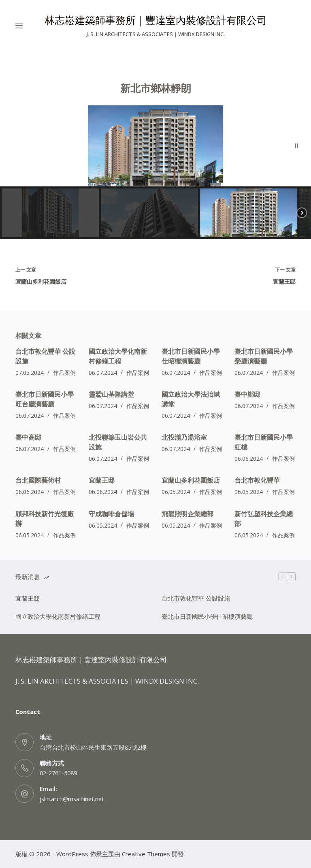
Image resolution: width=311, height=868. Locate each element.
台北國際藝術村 (38, 480)
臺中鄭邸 (247, 394)
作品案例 (64, 373)
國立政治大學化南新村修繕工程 (58, 616)
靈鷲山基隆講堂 (111, 394)
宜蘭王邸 (102, 480)
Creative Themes (146, 854)
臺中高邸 (28, 437)
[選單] (19, 26)
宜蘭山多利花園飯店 (191, 480)
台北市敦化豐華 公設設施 (196, 598)
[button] (297, 146)
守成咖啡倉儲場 (111, 514)
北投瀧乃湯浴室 (184, 437)
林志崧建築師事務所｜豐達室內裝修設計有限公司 (156, 20)
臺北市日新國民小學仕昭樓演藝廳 (207, 616)
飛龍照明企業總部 (187, 514)
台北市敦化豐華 (257, 480)
